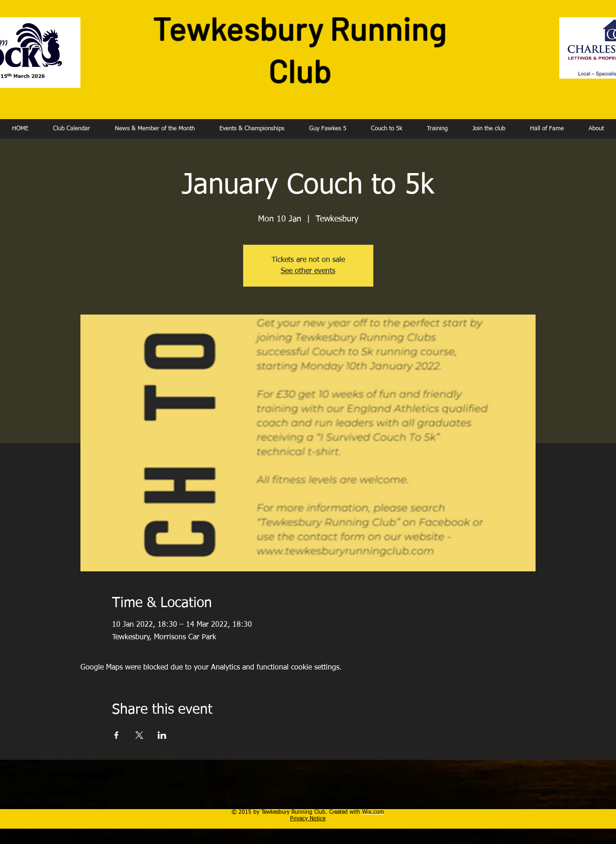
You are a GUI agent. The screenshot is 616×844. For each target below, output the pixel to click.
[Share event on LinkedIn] (162, 735)
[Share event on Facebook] (116, 735)
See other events (308, 271)
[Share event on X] (139, 735)
